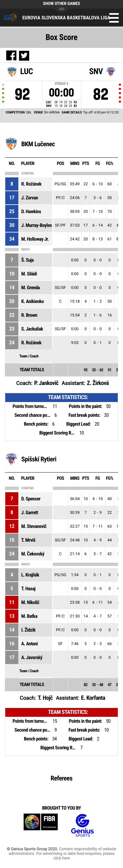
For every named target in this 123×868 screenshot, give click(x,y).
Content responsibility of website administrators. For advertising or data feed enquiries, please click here (62, 854)
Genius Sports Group (82, 826)
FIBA (41, 826)
